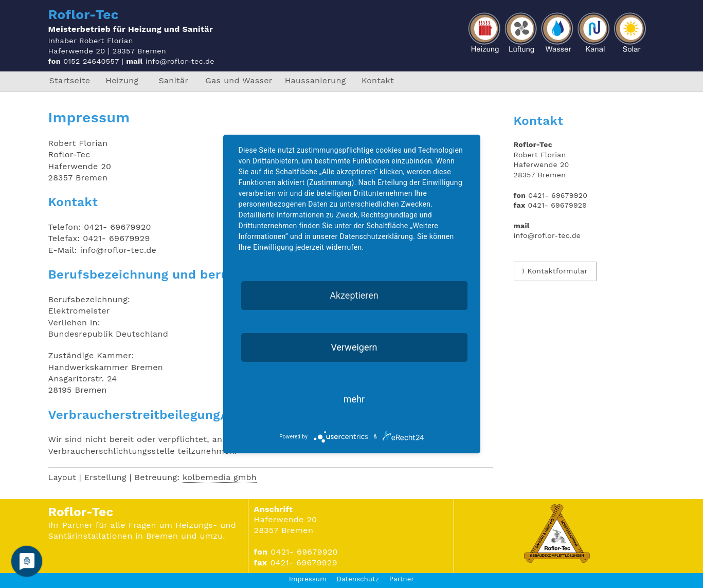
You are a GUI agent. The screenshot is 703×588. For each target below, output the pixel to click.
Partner (402, 579)
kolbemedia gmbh (220, 477)
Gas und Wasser (239, 80)
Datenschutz (358, 579)
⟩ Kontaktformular (555, 271)
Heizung (122, 80)
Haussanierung (316, 80)
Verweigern (354, 347)
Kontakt (378, 80)
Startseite (70, 80)
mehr (354, 399)
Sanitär (173, 80)
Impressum (308, 579)
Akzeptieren (354, 295)
